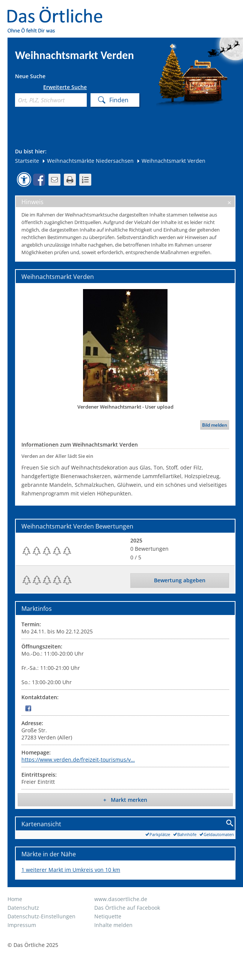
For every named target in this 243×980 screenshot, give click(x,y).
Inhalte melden (113, 925)
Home (15, 899)
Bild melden (215, 425)
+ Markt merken (125, 800)
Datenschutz (23, 908)
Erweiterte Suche (65, 87)
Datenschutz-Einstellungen (42, 916)
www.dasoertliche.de (121, 899)
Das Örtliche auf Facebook (127, 908)
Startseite (27, 161)
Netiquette (108, 916)
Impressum (22, 925)
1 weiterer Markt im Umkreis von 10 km (71, 870)
